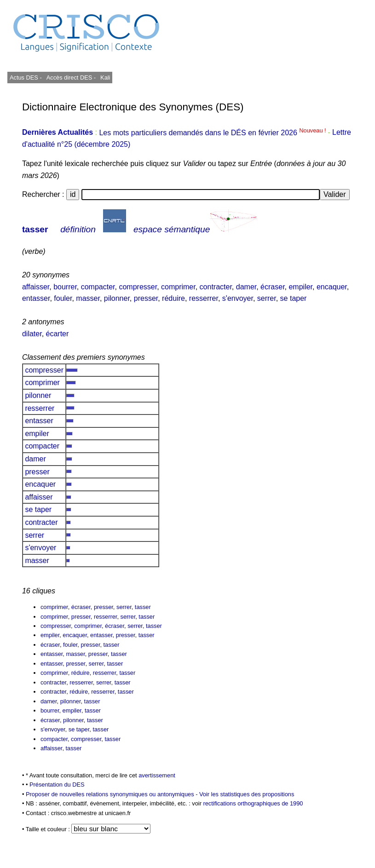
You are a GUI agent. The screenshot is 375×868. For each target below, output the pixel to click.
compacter (98, 287)
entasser (36, 298)
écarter (58, 334)
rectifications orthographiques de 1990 (253, 803)
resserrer (204, 298)
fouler (63, 298)
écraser (272, 287)
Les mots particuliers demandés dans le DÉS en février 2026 (213, 133)
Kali (105, 78)
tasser (35, 229)
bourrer (65, 287)
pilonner (117, 298)
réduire (173, 298)
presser (146, 298)
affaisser (36, 287)
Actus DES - (26, 78)
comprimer (178, 287)
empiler (300, 287)
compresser (138, 287)
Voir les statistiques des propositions (247, 794)
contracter (216, 287)
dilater (32, 334)
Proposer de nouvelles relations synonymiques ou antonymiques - (112, 794)
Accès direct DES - (71, 78)
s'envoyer (238, 298)
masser (88, 298)
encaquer (332, 287)
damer (246, 287)
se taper (294, 298)
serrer (267, 298)
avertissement (157, 775)
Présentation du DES (57, 785)
